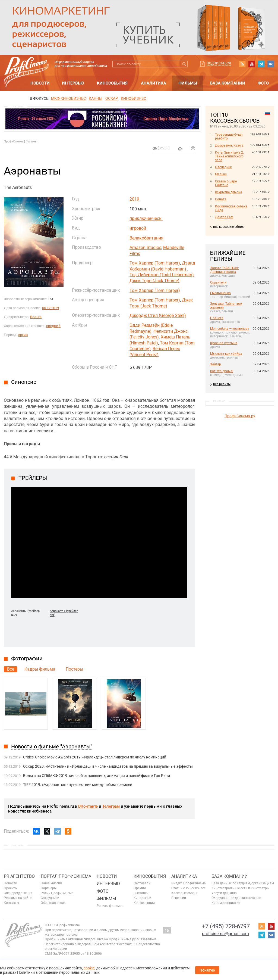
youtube (252, 64)
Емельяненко (220, 293)
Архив (23, 335)
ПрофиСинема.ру (240, 416)
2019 (134, 199)
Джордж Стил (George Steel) (158, 315)
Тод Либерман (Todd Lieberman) (162, 275)
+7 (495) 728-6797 (226, 926)
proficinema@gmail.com (225, 934)
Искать (184, 64)
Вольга (36, 317)
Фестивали (142, 883)
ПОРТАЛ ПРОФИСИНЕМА (66, 876)
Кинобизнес (133, 98)
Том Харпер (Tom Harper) (155, 263)
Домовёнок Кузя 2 (229, 145)
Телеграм (111, 806)
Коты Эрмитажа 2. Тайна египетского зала (229, 156)
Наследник (223, 167)
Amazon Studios (145, 248)
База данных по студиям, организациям (243, 883)
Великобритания (146, 238)
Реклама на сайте (18, 898)
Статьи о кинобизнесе (188, 888)
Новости (40, 83)
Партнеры (49, 888)
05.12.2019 (50, 308)
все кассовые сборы (229, 227)
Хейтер (216, 364)
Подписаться (219, 63)
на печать (180, 149)
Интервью (73, 83)
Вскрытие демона (229, 192)
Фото (263, 83)
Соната (221, 199)
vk (271, 64)
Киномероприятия (226, 903)
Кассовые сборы (184, 893)
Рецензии (179, 898)
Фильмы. (32, 141)
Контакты (11, 903)
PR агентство (19, 876)
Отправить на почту (193, 148)
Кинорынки (142, 898)
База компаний (228, 83)
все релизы (222, 384)
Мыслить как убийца (226, 354)
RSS (242, 64)
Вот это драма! (222, 371)
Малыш (221, 174)
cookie (89, 968)
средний (53, 326)
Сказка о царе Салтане (226, 183)
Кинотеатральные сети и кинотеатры (240, 888)
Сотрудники (50, 898)
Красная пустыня (224, 343)
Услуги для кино (224, 893)
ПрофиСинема (14, 141)
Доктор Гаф (224, 217)
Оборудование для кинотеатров (236, 898)
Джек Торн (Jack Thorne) (154, 281)
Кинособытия (112, 83)
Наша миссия (51, 883)
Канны (96, 98)
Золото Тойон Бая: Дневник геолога (225, 270)
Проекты (11, 888)
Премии (140, 888)
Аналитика (154, 83)
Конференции (144, 903)
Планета (217, 318)
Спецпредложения (18, 893)
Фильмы (188, 83)
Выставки (141, 893)
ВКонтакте (88, 806)
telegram (261, 64)
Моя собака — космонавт (230, 329)
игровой (138, 228)
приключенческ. (146, 218)
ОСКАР (112, 98)
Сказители (218, 282)
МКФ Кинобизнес (68, 98)
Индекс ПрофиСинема (189, 883)
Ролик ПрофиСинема (57, 893)
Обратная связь (53, 903)
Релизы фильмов (110, 906)
